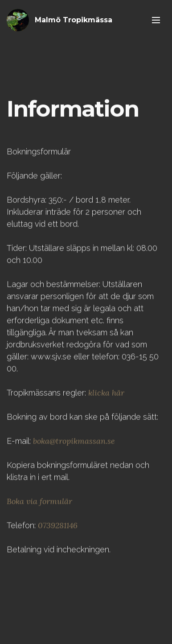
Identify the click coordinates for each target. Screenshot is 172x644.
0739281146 (58, 531)
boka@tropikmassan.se (74, 447)
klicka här (106, 399)
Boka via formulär (39, 507)
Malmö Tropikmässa (74, 20)
